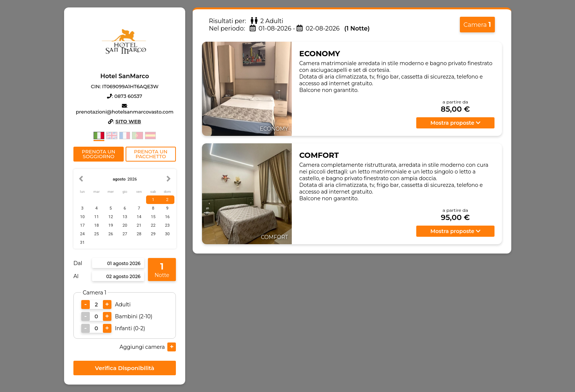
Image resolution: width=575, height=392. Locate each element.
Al (76, 276)
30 (167, 234)
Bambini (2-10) (133, 316)
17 (82, 225)
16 (167, 217)
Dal (78, 263)
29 (153, 234)
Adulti (123, 305)
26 (110, 234)
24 (82, 234)
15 (153, 217)
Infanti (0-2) (130, 328)
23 (167, 225)
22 (153, 225)
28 (139, 234)
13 (125, 217)
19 (110, 225)
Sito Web (128, 121)
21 (139, 225)
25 (96, 234)
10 (82, 217)
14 (139, 217)
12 (110, 217)
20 (125, 225)
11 (96, 217)
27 (125, 234)
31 (82, 243)
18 (96, 225)
